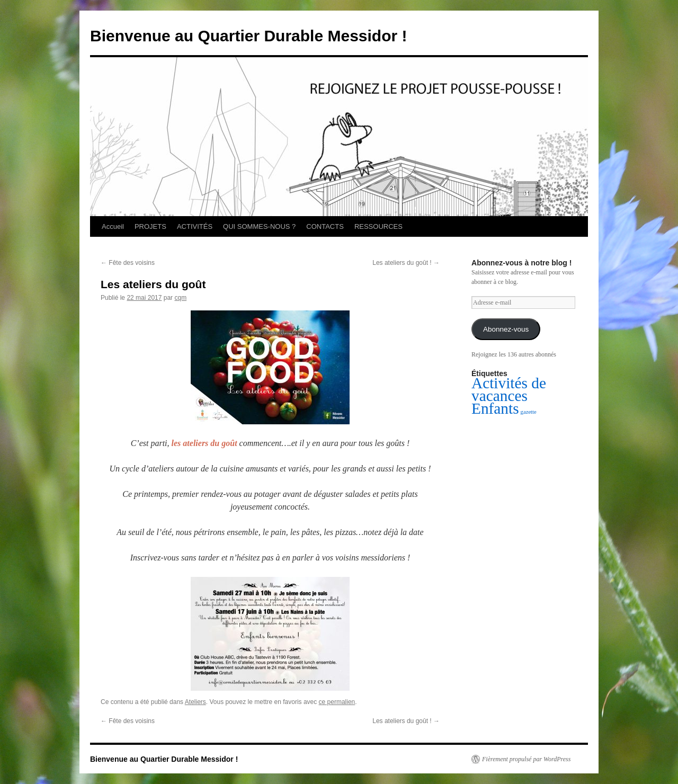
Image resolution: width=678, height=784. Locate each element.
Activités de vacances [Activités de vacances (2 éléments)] (509, 389)
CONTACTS (325, 226)
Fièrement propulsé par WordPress (526, 759)
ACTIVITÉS (195, 226)
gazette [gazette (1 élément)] (529, 412)
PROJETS (150, 226)
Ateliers (195, 702)
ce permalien (337, 702)
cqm (180, 298)
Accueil (113, 226)
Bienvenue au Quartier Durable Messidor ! (249, 36)
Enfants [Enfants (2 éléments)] (495, 408)
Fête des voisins (128, 263)
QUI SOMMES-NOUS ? (259, 226)
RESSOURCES (378, 226)
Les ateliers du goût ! (406, 263)
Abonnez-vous (506, 329)
